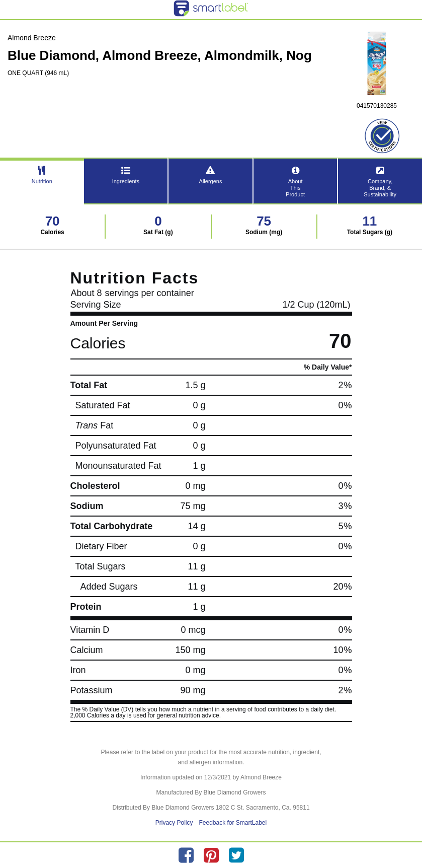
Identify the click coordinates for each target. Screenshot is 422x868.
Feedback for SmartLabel (233, 823)
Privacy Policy (174, 823)
